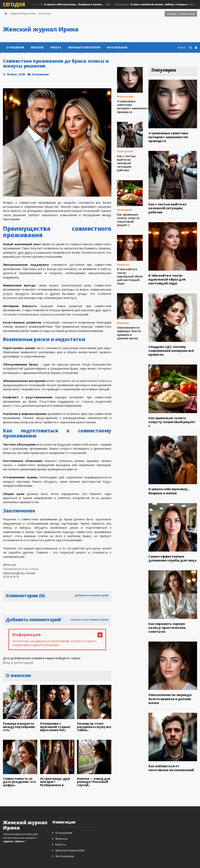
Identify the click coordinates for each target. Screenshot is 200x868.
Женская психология (84, 47)
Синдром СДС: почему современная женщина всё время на (171, 351)
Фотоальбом (117, 47)
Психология (66, 4)
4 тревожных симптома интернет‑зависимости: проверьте (134, 107)
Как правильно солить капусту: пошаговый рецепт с (128, 220)
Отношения (15, 47)
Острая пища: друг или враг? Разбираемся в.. (55, 782)
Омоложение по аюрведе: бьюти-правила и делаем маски (129, 333)
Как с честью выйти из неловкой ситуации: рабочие (126, 163)
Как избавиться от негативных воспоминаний (171, 768)
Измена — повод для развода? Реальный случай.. (94, 782)
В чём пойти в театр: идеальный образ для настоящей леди (130, 276)
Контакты (45, 13)
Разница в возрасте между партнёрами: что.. (19, 727)
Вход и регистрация (18, 663)
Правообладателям (23, 13)
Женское (37, 47)
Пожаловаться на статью (21, 569)
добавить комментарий (92, 595)
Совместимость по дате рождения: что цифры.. (19, 782)
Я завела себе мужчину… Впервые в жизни (169, 491)
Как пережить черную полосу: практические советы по (167, 628)
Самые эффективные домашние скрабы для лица (172, 558)
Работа (56, 47)
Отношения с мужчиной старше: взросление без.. (55, 727)
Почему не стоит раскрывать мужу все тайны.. (94, 727)
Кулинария (125, 210)
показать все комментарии (89, 619)
